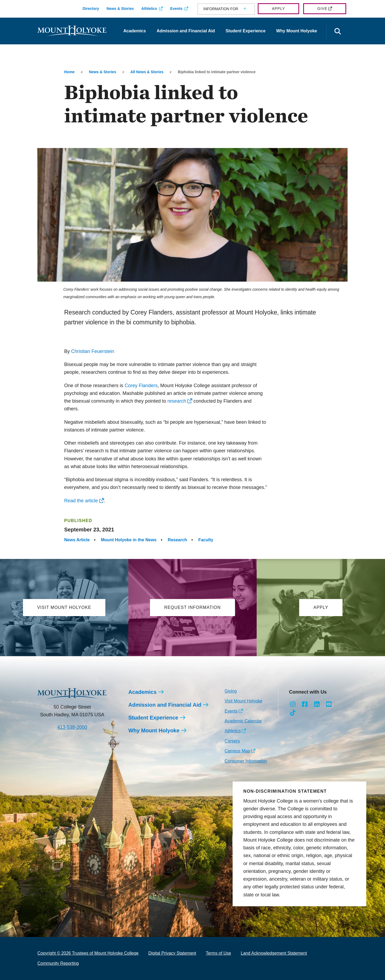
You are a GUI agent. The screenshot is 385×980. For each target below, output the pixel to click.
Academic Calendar (243, 721)
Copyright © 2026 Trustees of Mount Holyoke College (88, 953)
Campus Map (237, 751)
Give (322, 9)
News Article (77, 540)
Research (178, 540)
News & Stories (120, 9)
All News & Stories (147, 72)
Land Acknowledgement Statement (274, 953)
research (177, 401)
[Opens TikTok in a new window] (293, 713)
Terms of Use (218, 953)
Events (176, 9)
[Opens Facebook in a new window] (305, 704)
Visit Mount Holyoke (243, 701)
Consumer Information (246, 761)
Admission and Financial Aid (186, 31)
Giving (231, 691)
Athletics (149, 9)
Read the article (81, 501)
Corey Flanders (141, 386)
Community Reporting (58, 963)
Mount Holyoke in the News (129, 540)
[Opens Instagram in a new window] (293, 704)
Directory (91, 9)
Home (69, 72)
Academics (135, 31)
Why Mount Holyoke (297, 31)
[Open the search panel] (338, 32)
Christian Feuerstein (93, 351)
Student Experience (246, 31)
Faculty (206, 540)
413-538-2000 (72, 727)
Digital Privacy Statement (172, 953)
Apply (278, 9)
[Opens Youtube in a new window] (329, 704)
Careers (232, 741)
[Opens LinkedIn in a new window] (317, 704)
